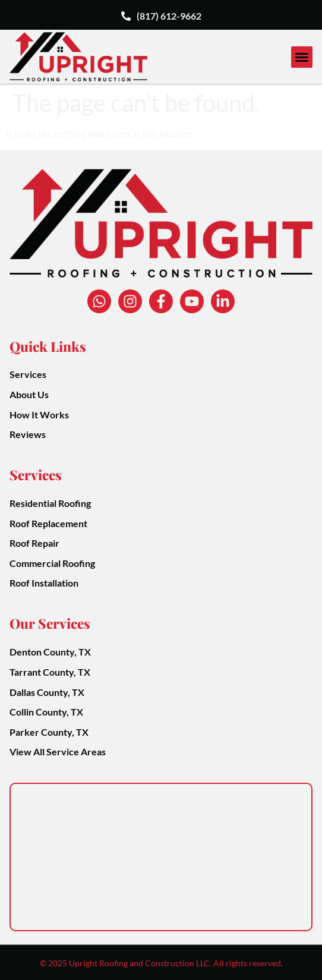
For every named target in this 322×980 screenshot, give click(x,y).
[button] (302, 57)
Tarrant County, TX (50, 672)
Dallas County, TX (47, 692)
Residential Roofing (50, 503)
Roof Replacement (48, 523)
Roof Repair (34, 543)
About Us (29, 394)
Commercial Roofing (52, 563)
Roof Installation (44, 583)
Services (28, 374)
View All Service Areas (58, 751)
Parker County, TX (49, 732)
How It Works (39, 415)
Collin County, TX (46, 712)
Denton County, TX (50, 652)
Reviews (28, 434)
